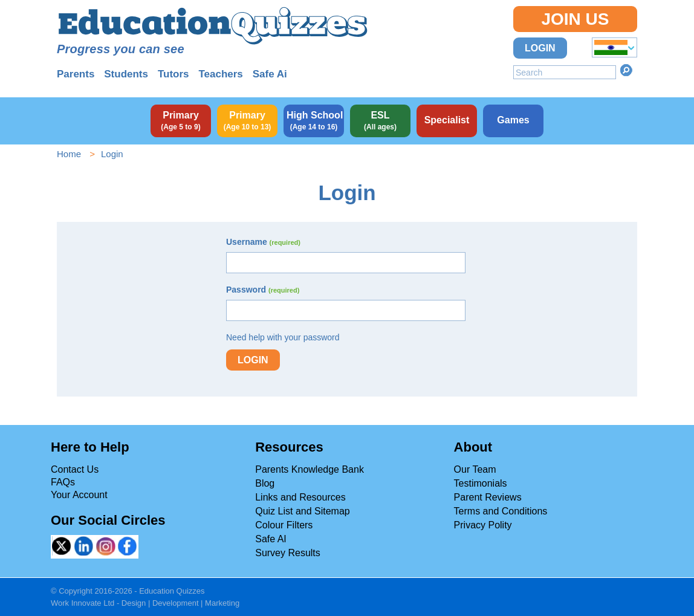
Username (263, 242)
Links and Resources (300, 497)
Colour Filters (284, 525)
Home (69, 154)
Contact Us (75, 469)
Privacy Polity (483, 525)
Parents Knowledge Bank (310, 469)
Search (626, 70)
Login (540, 48)
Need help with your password (283, 337)
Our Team (475, 469)
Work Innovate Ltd (83, 603)
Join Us (575, 19)
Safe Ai (270, 74)
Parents (76, 74)
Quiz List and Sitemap (303, 511)
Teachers (220, 74)
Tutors (173, 74)
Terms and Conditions (501, 511)
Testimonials (481, 483)
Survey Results (288, 553)
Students (126, 74)
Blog (265, 483)
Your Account (79, 495)
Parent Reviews (488, 497)
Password (263, 290)
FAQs (63, 482)
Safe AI (271, 539)
